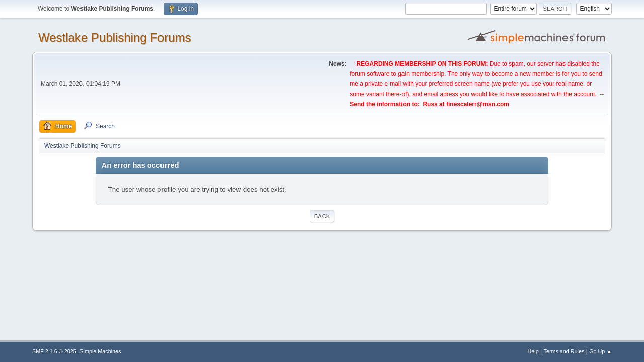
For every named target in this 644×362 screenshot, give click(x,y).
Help (533, 351)
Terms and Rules (564, 351)
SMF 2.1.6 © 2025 (54, 351)
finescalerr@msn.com (478, 104)
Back (322, 216)
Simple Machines (100, 351)
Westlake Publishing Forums (114, 37)
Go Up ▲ (600, 351)
